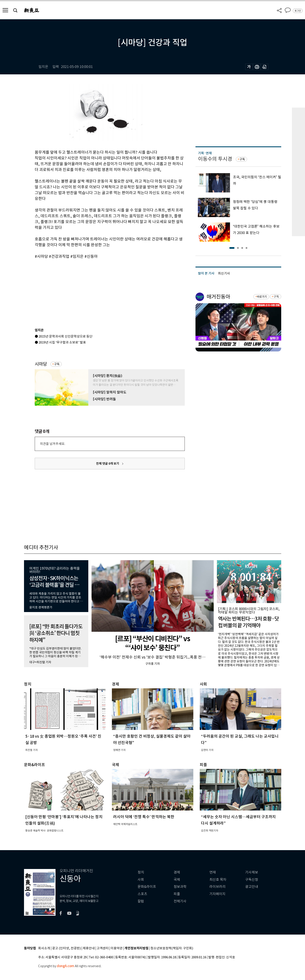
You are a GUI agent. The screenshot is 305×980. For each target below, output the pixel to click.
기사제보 (252, 872)
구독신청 (252, 880)
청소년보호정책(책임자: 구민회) (172, 948)
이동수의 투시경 (215, 159)
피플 (177, 894)
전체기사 (180, 901)
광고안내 (252, 887)
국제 (177, 880)
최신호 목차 (218, 880)
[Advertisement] (99, 292)
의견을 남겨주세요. (53, 444)
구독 (57, 364)
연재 (213, 872)
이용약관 (117, 948)
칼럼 (141, 901)
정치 (141, 872)
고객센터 (103, 948)
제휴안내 (89, 948)
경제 (177, 872)
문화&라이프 (147, 887)
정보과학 (180, 887)
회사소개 (44, 948)
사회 (141, 880)
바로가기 (262, 297)
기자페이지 (217, 894)
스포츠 (142, 894)
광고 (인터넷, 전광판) (66, 948)
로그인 (298, 11)
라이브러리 (217, 887)
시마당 (41, 364)
